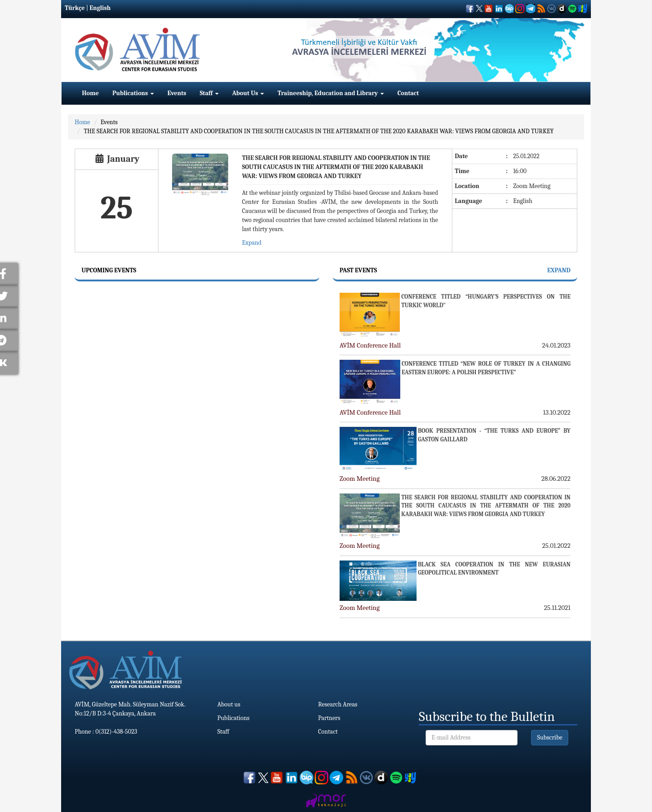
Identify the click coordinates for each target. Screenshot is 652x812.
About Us (248, 93)
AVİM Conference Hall (370, 345)
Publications (133, 93)
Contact (408, 93)
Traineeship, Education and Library (331, 93)
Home (90, 93)
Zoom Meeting (360, 478)
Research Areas (338, 704)
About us (229, 704)
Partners (329, 718)
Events (177, 93)
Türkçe (75, 8)
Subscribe (550, 737)
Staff (209, 93)
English (100, 8)
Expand (252, 243)
